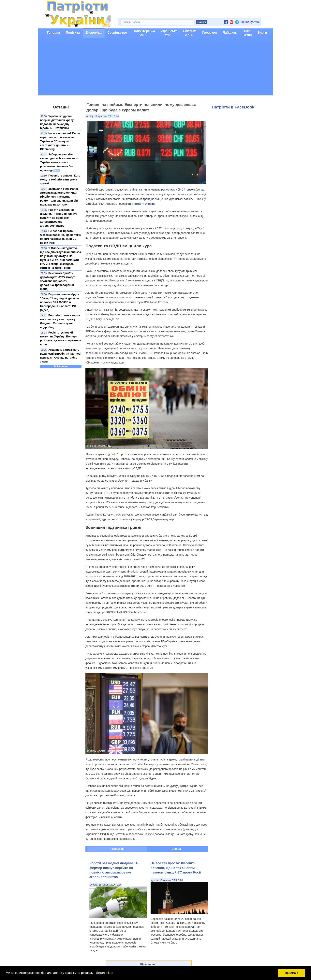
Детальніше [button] (104, 973)
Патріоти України (144, 204)
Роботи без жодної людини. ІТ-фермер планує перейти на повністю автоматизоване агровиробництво (59, 218)
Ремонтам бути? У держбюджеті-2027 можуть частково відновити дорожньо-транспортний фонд (58, 281)
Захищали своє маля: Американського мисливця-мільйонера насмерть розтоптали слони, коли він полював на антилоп (59, 197)
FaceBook (117, 849)
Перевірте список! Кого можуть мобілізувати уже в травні (60, 179)
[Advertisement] (155, 67)
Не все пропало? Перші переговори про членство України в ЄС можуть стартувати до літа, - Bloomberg (60, 141)
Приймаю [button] (291, 973)
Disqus (176, 849)
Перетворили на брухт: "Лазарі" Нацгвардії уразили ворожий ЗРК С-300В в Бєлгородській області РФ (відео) (60, 302)
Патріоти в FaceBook (233, 107)
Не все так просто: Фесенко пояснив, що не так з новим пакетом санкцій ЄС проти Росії (176, 868)
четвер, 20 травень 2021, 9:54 (102, 116)
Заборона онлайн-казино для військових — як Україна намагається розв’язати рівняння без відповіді (59, 162)
